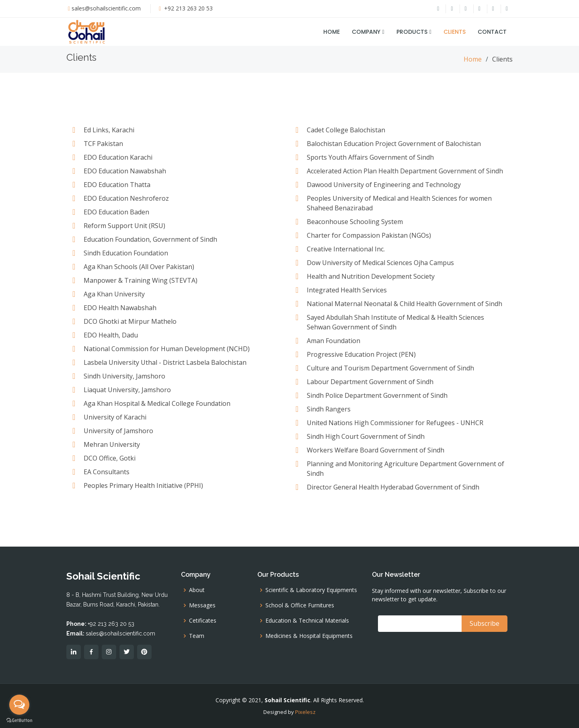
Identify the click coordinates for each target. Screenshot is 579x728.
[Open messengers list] (19, 705)
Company (366, 32)
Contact (492, 32)
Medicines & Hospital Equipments (309, 636)
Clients (455, 32)
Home (332, 32)
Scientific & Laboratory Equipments (311, 590)
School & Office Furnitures (300, 605)
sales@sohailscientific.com (106, 8)
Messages (202, 605)
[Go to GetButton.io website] (19, 720)
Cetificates (203, 621)
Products (412, 32)
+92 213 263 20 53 (188, 8)
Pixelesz (305, 712)
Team (197, 636)
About (197, 590)
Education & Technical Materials (307, 621)
